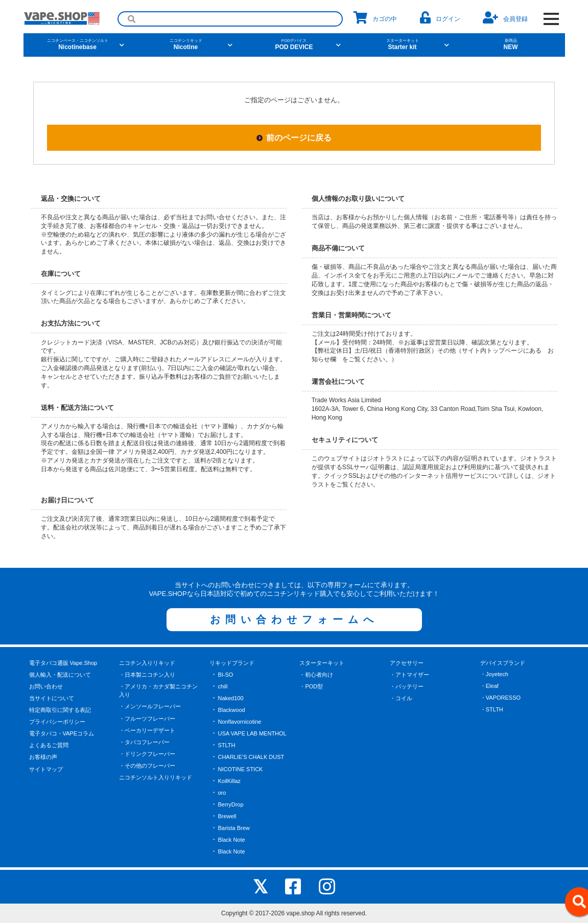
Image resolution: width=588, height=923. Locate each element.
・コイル (401, 698)
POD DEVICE (294, 44)
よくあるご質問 (49, 745)
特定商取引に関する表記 (60, 710)
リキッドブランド (232, 663)
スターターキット (322, 663)
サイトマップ (46, 769)
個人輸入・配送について (60, 675)
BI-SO (225, 675)
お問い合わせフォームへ (294, 619)
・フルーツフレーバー (147, 719)
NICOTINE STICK (240, 769)
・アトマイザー (409, 675)
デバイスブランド (503, 663)
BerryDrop (230, 804)
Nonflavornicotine (239, 722)
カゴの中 (375, 17)
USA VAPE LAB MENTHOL (252, 733)
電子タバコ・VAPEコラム (62, 733)
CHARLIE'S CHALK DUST (251, 757)
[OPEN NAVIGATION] (551, 19)
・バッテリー (407, 686)
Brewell (227, 816)
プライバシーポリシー (57, 722)
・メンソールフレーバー (150, 706)
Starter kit (403, 44)
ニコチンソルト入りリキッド (156, 777)
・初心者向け (316, 675)
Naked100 (230, 698)
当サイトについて (52, 698)
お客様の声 (43, 757)
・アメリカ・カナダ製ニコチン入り (158, 691)
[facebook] (293, 887)
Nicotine (186, 44)
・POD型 (311, 686)
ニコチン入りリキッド (147, 663)
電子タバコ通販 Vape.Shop (63, 663)
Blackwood (231, 710)
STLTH (226, 745)
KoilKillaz (229, 781)
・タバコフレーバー (144, 742)
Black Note (231, 840)
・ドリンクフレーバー (147, 754)
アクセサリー (407, 663)
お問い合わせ (46, 686)
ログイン (440, 17)
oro (222, 793)
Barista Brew (233, 828)
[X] (260, 887)
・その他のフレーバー (147, 766)
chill (222, 686)
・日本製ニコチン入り (147, 675)
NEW (511, 44)
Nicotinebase (78, 44)
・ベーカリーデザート (147, 730)
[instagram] (327, 887)
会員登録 (505, 17)
